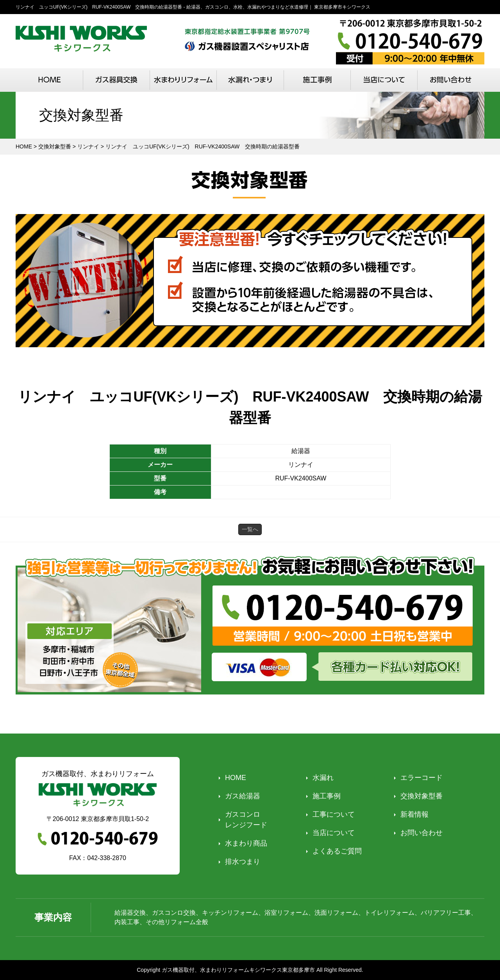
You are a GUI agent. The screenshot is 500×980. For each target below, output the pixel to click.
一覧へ (250, 529)
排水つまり (243, 862)
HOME (236, 778)
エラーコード (421, 778)
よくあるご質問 (337, 851)
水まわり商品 (246, 843)
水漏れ (323, 778)
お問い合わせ (421, 833)
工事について (334, 814)
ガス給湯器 (243, 796)
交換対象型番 (421, 796)
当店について (334, 833)
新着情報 (414, 814)
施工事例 (327, 796)
